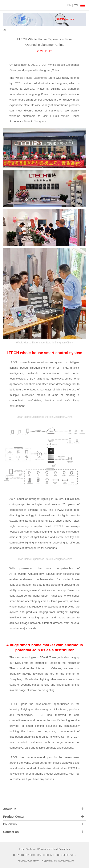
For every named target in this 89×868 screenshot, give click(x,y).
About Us (10, 809)
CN (76, 5)
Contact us (64, 849)
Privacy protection (47, 849)
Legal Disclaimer (28, 849)
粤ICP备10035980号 (28, 861)
